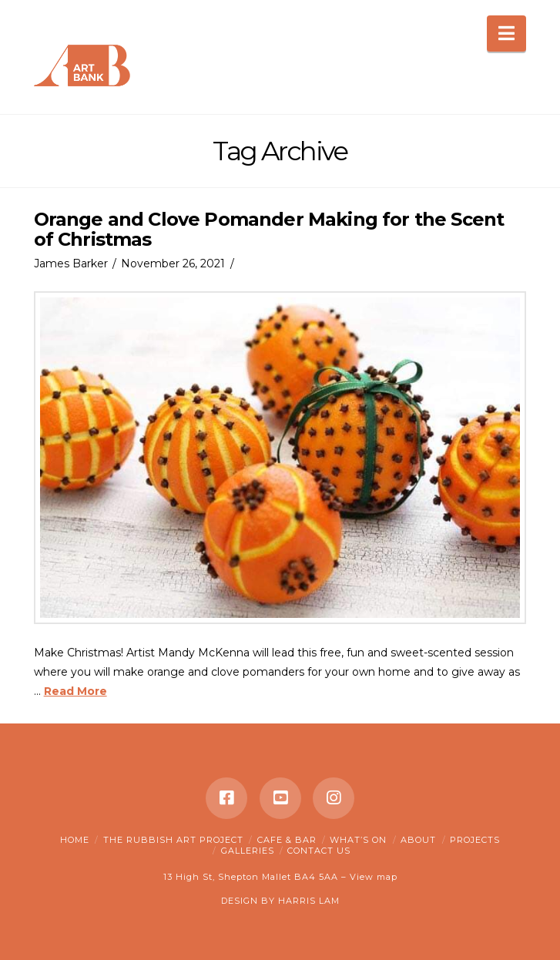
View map (374, 877)
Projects (475, 840)
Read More (75, 691)
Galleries (248, 851)
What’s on (358, 840)
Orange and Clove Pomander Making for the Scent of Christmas (269, 229)
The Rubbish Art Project (173, 840)
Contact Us (319, 851)
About (418, 840)
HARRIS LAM (309, 901)
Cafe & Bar (287, 840)
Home (75, 840)
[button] (506, 34)
